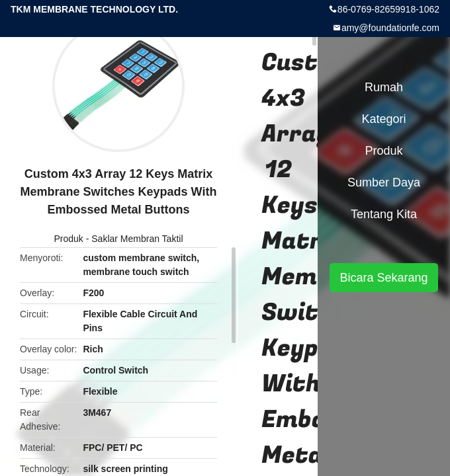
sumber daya (384, 182)
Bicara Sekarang (383, 278)
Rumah (384, 87)
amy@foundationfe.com (390, 28)
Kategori (383, 119)
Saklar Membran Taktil (137, 239)
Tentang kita (384, 214)
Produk (68, 239)
